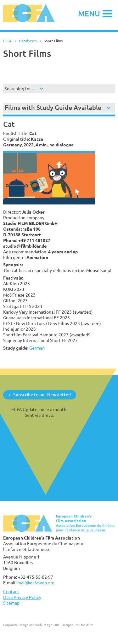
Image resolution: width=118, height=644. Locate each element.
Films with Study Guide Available (53, 107)
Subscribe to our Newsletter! (42, 395)
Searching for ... (20, 89)
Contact (11, 591)
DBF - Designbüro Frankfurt (73, 625)
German (37, 348)
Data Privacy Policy (22, 597)
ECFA (7, 41)
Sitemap (11, 603)
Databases (28, 41)
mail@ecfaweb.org (36, 583)
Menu (89, 13)
